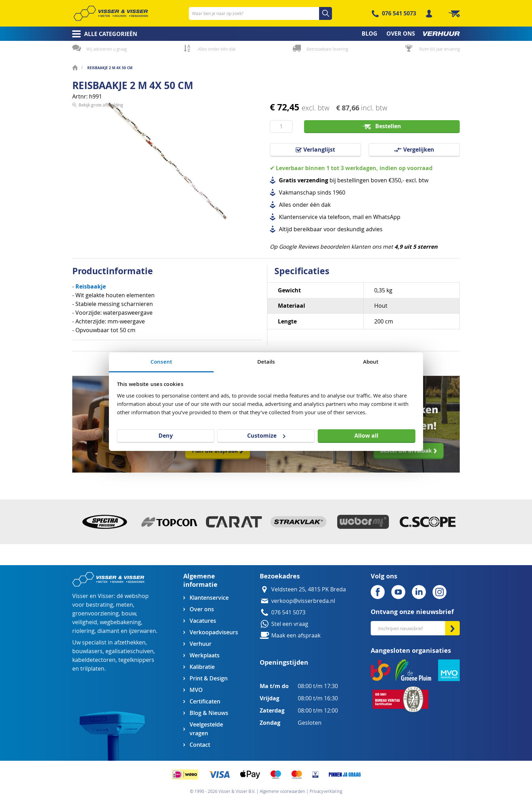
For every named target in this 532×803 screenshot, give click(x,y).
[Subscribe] (452, 628)
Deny (166, 436)
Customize (266, 436)
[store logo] (111, 13)
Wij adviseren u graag (106, 49)
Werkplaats (205, 655)
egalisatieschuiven (130, 651)
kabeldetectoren (94, 660)
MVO (196, 690)
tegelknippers (136, 660)
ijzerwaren (142, 631)
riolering (83, 631)
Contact (200, 745)
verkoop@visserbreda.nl (303, 601)
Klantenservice (209, 598)
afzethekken (130, 643)
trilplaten (92, 669)
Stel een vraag (290, 624)
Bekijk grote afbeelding (101, 226)
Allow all (366, 436)
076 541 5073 (399, 13)
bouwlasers (87, 651)
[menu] (266, 34)
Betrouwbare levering (327, 49)
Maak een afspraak (296, 636)
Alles (285, 205)
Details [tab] (266, 362)
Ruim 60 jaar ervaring (439, 49)
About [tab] (371, 362)
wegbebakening (120, 622)
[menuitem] (102, 34)
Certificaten (205, 702)
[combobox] (260, 13)
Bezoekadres (280, 576)
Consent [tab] (161, 362)
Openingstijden (284, 662)
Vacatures (203, 621)
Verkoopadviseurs (214, 632)
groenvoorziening (95, 614)
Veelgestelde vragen (206, 729)
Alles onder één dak (217, 49)
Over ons (202, 609)
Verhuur (201, 644)
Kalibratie (202, 667)
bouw (129, 614)
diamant (108, 631)
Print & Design (209, 678)
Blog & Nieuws (209, 713)
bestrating (99, 605)
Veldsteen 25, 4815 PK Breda (309, 589)
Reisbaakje (91, 286)
